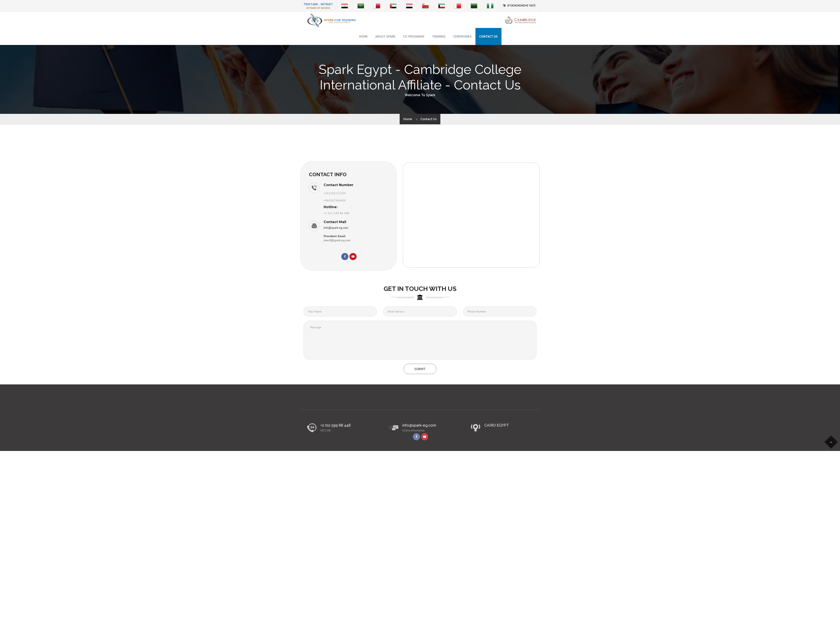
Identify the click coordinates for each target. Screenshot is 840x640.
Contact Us (488, 36)
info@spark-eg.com (336, 267)
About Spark (385, 36)
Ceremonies (462, 36)
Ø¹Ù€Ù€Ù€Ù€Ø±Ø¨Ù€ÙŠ (521, 6)
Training (439, 36)
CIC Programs (414, 36)
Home (363, 36)
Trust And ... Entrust (318, 4)
